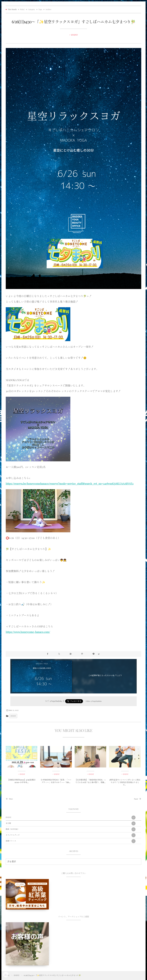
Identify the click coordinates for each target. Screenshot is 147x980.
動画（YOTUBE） (71, 829)
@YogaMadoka (56, 701)
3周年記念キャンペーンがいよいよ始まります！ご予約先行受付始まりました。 (125, 785)
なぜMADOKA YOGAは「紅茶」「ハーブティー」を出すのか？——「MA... (56, 783)
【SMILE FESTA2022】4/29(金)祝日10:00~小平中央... (22, 783)
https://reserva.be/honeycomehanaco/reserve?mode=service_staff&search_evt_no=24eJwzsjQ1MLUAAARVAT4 (70, 484)
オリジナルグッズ (71, 835)
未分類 (71, 823)
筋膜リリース (71, 841)
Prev (9, 799)
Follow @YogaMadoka (94, 701)
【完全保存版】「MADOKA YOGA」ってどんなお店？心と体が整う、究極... (90, 783)
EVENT (75, 35)
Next (138, 799)
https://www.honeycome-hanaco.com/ (28, 632)
